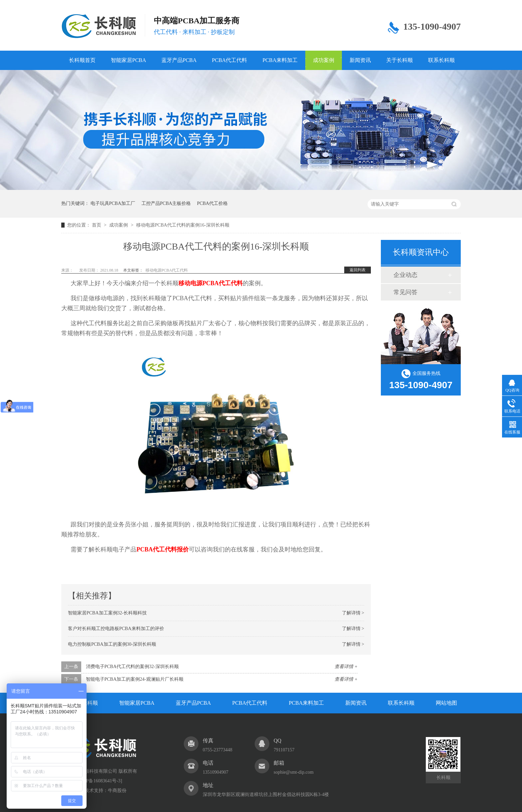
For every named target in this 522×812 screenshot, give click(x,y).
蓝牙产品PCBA (179, 60)
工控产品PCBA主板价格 (166, 203)
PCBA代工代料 (230, 60)
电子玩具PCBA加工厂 (113, 203)
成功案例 (324, 60)
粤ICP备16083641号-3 (99, 781)
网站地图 (446, 703)
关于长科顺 (399, 60)
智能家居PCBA (129, 60)
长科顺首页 (82, 60)
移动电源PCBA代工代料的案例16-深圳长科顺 (183, 225)
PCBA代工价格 (213, 203)
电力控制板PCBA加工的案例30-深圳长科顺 (112, 644)
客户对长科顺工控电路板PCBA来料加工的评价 (116, 629)
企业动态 (405, 275)
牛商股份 (117, 791)
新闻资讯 (360, 60)
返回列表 (358, 270)
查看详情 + (346, 667)
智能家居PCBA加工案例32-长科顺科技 (107, 613)
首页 (97, 225)
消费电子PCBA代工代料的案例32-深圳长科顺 (132, 667)
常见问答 (405, 292)
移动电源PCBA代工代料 (167, 270)
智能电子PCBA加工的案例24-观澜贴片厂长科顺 (135, 679)
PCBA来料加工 (280, 60)
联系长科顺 (441, 60)
